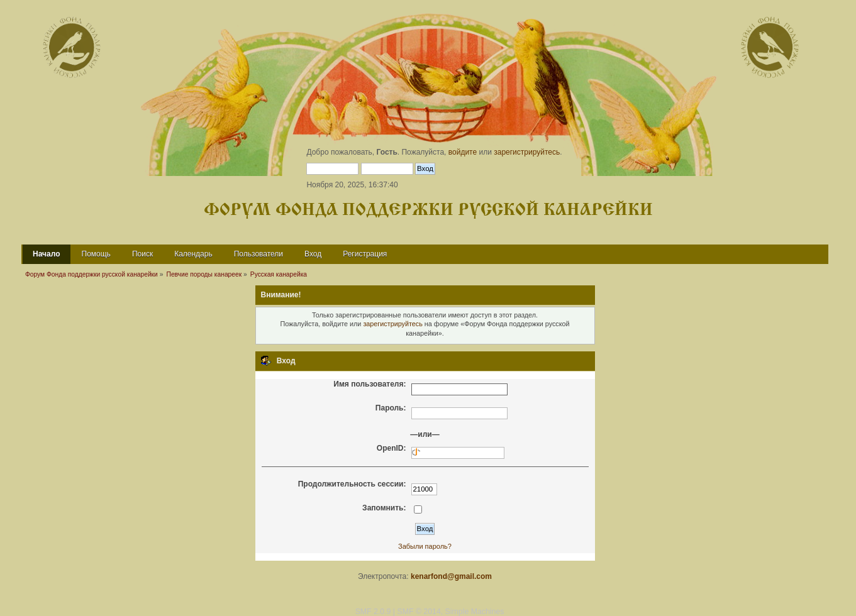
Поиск (142, 254)
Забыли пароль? (425, 546)
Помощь (96, 254)
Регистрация (365, 254)
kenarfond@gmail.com (451, 576)
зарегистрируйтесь (527, 152)
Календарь (193, 254)
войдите (463, 152)
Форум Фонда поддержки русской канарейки (428, 210)
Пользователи (258, 254)
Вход (313, 254)
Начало (46, 254)
